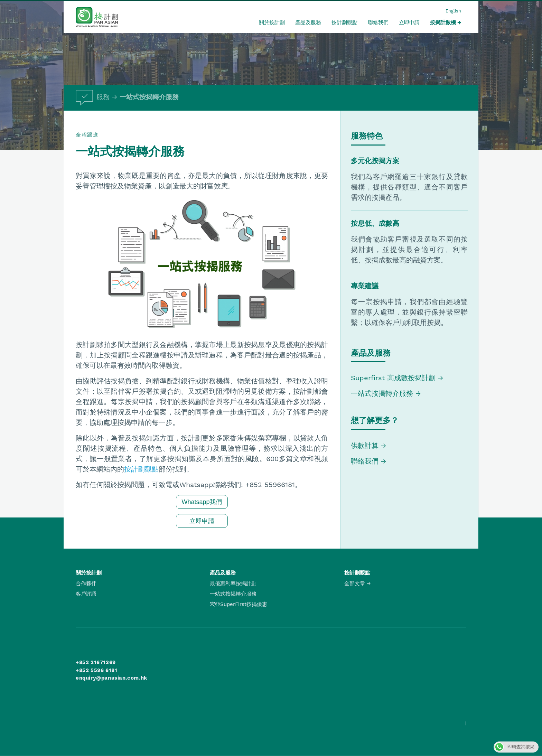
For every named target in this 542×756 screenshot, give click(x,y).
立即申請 (409, 22)
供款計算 (365, 446)
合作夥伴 (86, 584)
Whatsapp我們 (202, 502)
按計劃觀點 (344, 22)
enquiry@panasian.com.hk (111, 678)
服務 (93, 97)
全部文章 (355, 584)
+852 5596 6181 (96, 670)
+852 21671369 (96, 662)
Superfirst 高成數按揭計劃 (393, 378)
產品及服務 (308, 22)
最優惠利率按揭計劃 (233, 584)
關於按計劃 (272, 22)
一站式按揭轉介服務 (149, 97)
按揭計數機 (443, 22)
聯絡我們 (378, 22)
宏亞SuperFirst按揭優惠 (239, 604)
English (453, 11)
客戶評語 (86, 594)
